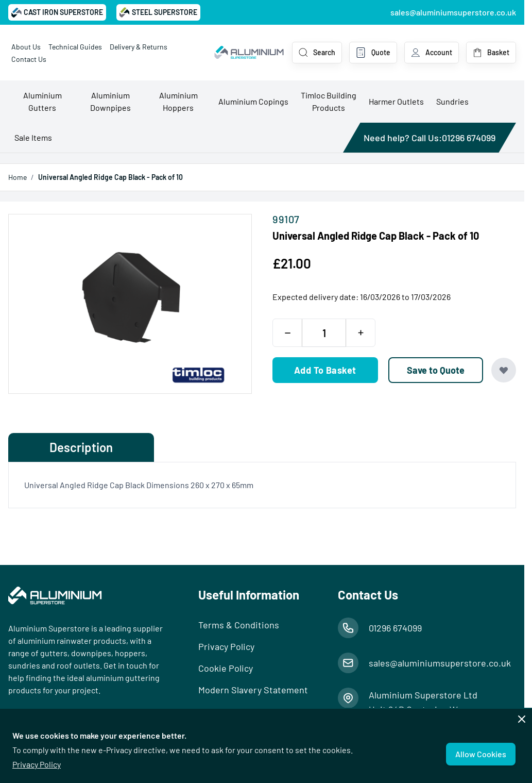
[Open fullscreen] (130, 304)
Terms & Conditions (239, 625)
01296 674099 (469, 138)
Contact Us (29, 59)
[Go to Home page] (249, 53)
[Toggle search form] (317, 53)
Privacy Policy (37, 764)
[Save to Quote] (436, 370)
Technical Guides (75, 47)
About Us (26, 47)
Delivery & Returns (139, 47)
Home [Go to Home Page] (18, 177)
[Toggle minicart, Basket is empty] (491, 53)
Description (81, 447)
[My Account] (432, 53)
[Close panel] (522, 719)
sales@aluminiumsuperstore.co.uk (453, 12)
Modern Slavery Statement (253, 690)
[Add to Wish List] (504, 370)
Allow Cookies (481, 754)
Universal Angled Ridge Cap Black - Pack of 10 (110, 177)
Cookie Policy (226, 668)
